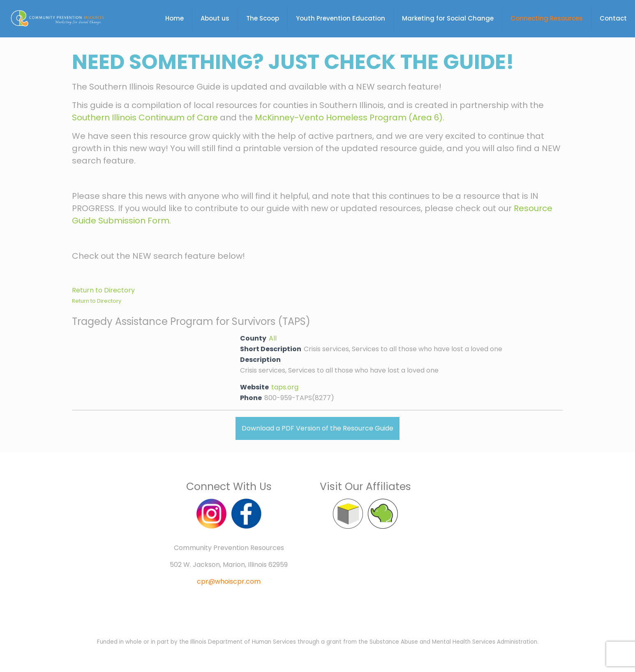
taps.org (285, 387)
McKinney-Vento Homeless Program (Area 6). (350, 117)
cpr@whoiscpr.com (229, 581)
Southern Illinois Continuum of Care (145, 117)
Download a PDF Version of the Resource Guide (317, 428)
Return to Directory (103, 290)
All (273, 338)
